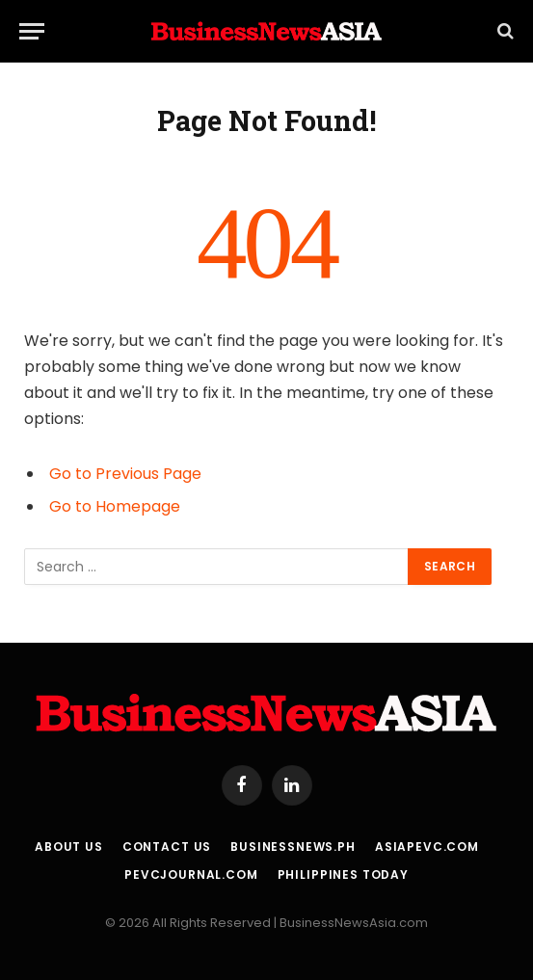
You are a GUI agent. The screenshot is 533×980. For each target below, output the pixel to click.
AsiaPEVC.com (427, 847)
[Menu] (32, 31)
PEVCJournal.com (191, 874)
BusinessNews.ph (293, 847)
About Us (69, 847)
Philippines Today (343, 874)
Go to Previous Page (125, 474)
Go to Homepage (115, 506)
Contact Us (167, 847)
